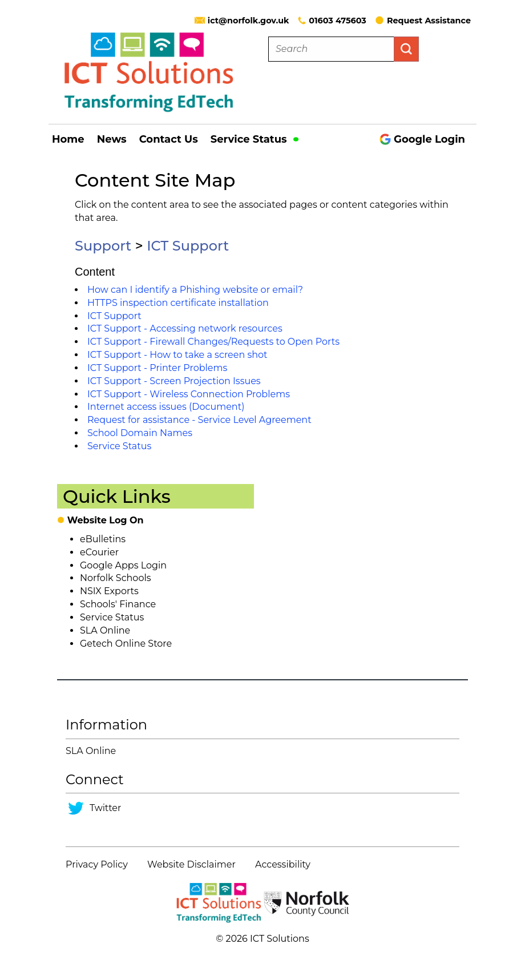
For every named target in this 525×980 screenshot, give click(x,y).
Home (68, 139)
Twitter (105, 808)
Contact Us (169, 139)
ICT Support (188, 246)
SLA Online (105, 630)
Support (103, 246)
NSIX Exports (109, 591)
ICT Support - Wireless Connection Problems (189, 394)
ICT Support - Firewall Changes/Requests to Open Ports (213, 342)
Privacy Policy (97, 864)
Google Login (422, 139)
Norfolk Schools (116, 578)
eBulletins (103, 539)
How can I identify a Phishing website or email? (195, 290)
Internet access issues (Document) (166, 407)
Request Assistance (423, 21)
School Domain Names (140, 433)
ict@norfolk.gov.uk (249, 21)
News (112, 139)
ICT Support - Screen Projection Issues (174, 381)
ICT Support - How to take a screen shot (177, 355)
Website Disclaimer (191, 864)
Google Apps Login (123, 565)
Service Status (255, 139)
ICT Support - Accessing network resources (185, 328)
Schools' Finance (118, 604)
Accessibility (283, 864)
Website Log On (106, 520)
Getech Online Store (126, 644)
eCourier (99, 552)
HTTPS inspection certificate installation (178, 303)
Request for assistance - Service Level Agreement (199, 420)
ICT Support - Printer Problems (157, 368)
